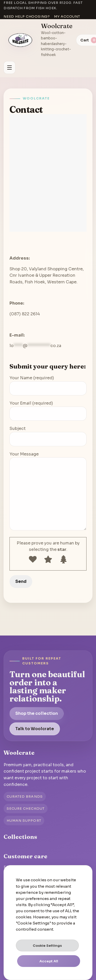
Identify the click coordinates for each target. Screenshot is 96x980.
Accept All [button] (49, 961)
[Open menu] (9, 68)
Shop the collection (37, 713)
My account (67, 16)
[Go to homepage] (20, 40)
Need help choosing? (27, 16)
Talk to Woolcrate (35, 729)
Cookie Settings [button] (47, 946)
